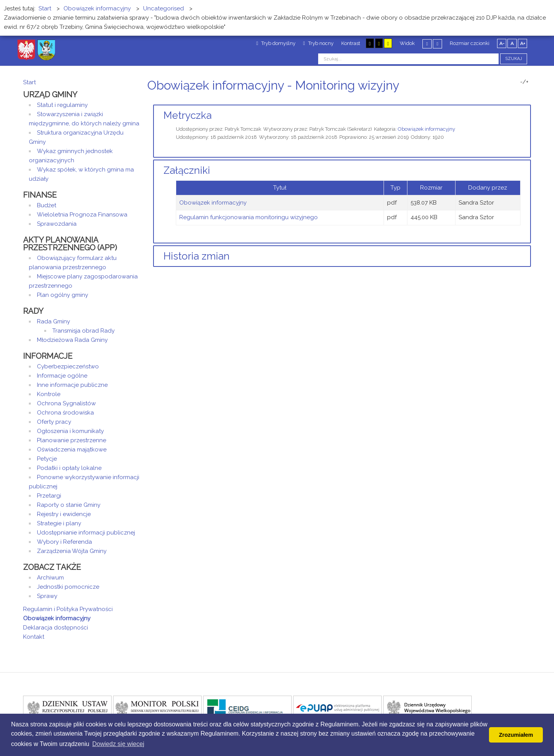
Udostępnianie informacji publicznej (86, 533)
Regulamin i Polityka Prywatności (68, 609)
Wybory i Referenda (64, 542)
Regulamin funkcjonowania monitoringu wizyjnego (249, 217)
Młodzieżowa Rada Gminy (72, 340)
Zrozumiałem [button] (516, 735)
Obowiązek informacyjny (426, 129)
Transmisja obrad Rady (83, 331)
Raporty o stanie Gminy (69, 505)
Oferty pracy (54, 422)
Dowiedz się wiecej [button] (118, 744)
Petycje (47, 459)
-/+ (524, 82)
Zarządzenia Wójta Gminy (72, 551)
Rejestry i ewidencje (64, 514)
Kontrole (49, 394)
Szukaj (514, 59)
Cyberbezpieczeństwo (68, 366)
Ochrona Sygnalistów (66, 403)
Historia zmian (197, 256)
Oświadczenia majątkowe (72, 450)
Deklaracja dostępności (56, 628)
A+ (523, 43)
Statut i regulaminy (62, 105)
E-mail (529, 100)
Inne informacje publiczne (72, 385)
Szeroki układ (437, 44)
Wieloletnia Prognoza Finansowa (82, 215)
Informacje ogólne (62, 376)
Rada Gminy (53, 321)
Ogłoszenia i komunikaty (70, 431)
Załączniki (187, 170)
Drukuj (519, 100)
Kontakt (34, 637)
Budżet (47, 205)
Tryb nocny (318, 43)
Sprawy (47, 596)
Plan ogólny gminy (63, 295)
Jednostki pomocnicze (68, 587)
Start (29, 82)
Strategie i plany (59, 523)
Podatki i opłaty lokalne (69, 468)
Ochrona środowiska (65, 413)
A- (502, 43)
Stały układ (427, 44)
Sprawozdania (57, 224)
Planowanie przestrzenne (72, 440)
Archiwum (50, 578)
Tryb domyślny (276, 43)
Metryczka (188, 115)
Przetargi (49, 496)
